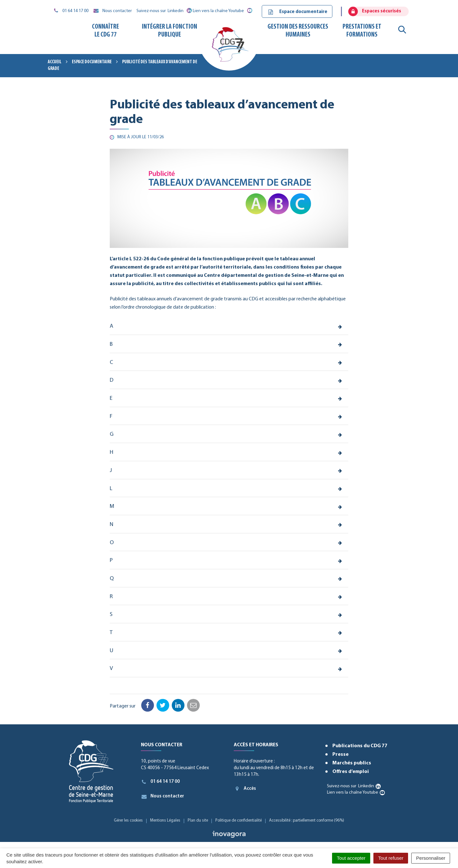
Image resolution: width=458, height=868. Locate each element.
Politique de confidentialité (239, 820)
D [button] (112, 380)
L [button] (111, 489)
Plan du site (198, 820)
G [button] (112, 434)
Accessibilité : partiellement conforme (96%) (307, 820)
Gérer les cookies (128, 820)
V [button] (111, 669)
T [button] (111, 633)
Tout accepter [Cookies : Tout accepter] (351, 858)
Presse (340, 755)
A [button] (111, 326)
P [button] (111, 560)
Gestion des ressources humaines (298, 31)
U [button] (111, 651)
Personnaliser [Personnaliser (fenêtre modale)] (431, 858)
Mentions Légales (165, 820)
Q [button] (112, 579)
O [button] (112, 543)
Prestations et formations (362, 31)
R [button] (111, 597)
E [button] (111, 398)
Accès (245, 789)
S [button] (111, 615)
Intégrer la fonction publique (170, 31)
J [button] (111, 471)
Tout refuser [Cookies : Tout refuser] (391, 858)
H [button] (111, 452)
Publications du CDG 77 (360, 746)
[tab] (229, 327)
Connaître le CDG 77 (105, 31)
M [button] (112, 506)
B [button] (111, 344)
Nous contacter (163, 796)
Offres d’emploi (351, 772)
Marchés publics (352, 763)
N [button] (111, 525)
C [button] (111, 362)
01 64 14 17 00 (160, 782)
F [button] (111, 417)
